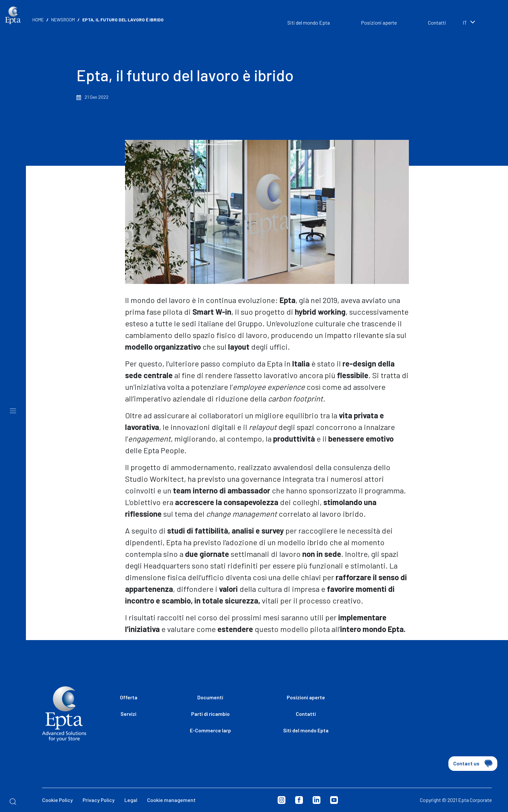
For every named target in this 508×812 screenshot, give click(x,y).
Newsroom (63, 20)
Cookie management (171, 800)
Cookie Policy (58, 800)
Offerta (129, 697)
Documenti (210, 697)
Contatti (437, 23)
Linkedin (317, 800)
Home (38, 20)
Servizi (128, 714)
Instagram (282, 800)
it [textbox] (465, 23)
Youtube (334, 800)
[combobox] (479, 23)
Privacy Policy (99, 800)
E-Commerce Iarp (210, 730)
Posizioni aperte (379, 23)
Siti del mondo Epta (309, 23)
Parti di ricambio (210, 714)
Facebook (299, 800)
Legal (131, 800)
